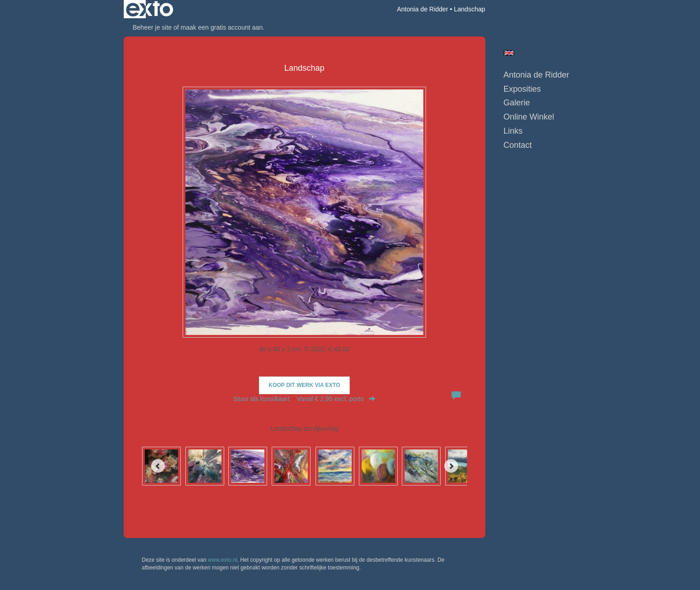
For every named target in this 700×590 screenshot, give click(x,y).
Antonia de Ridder (422, 9)
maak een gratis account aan (222, 27)
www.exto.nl (222, 560)
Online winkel (529, 117)
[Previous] (158, 466)
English (509, 53)
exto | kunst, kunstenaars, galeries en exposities (150, 9)
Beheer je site (153, 27)
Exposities (522, 89)
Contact (518, 145)
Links (513, 131)
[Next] (451, 466)
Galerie (517, 103)
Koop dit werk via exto (304, 385)
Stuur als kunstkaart (305, 399)
